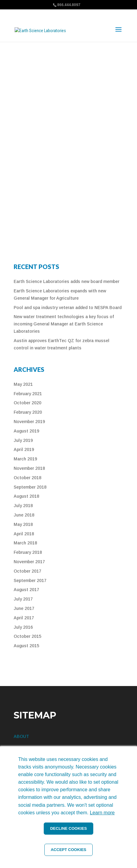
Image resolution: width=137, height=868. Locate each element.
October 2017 (27, 571)
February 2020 (28, 412)
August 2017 (26, 590)
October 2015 (27, 636)
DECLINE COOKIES (68, 828)
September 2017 (30, 580)
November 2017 (29, 562)
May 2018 (23, 524)
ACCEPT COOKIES (68, 850)
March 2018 (25, 543)
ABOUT (21, 736)
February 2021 (28, 394)
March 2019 (25, 459)
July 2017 (23, 599)
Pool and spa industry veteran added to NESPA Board (68, 308)
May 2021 (23, 384)
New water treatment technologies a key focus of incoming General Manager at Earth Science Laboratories (64, 324)
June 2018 (24, 515)
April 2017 (24, 618)
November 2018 (29, 468)
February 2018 (28, 552)
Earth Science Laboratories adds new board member (67, 281)
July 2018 (23, 506)
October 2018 (27, 478)
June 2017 (24, 608)
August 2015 (26, 646)
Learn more (102, 813)
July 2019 (23, 440)
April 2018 (24, 534)
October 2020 (27, 403)
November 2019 (29, 422)
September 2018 (30, 487)
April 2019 (24, 449)
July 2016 (23, 627)
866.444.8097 (69, 5)
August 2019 (26, 431)
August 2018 (26, 496)
